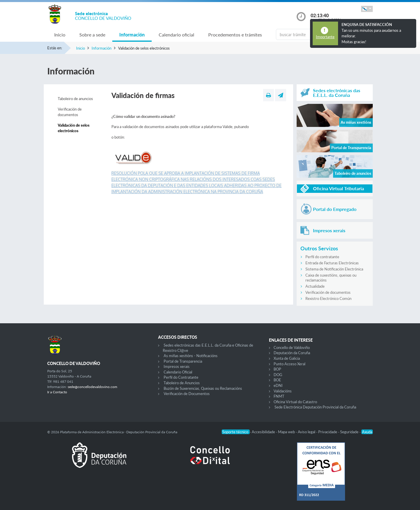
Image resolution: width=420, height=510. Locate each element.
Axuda (367, 432)
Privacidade (328, 432)
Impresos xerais (177, 366)
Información (132, 35)
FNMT (279, 396)
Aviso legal (307, 432)
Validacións (283, 391)
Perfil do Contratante (181, 377)
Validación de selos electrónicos (74, 128)
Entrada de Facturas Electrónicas (332, 263)
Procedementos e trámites (235, 35)
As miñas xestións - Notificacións (191, 356)
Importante (325, 37)
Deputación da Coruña (292, 353)
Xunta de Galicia (287, 358)
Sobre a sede (92, 35)
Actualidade (315, 286)
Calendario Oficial (178, 372)
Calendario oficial (176, 35)
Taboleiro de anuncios (75, 99)
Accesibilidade (264, 432)
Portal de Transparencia (183, 361)
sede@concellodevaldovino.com (92, 387)
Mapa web (287, 432)
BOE (277, 380)
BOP (277, 369)
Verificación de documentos (70, 112)
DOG (278, 375)
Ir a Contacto (57, 392)
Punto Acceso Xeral (289, 364)
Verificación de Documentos (187, 394)
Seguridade (350, 432)
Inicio (60, 35)
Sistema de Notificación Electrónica (334, 269)
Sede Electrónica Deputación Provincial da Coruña (315, 407)
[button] (367, 9)
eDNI (278, 385)
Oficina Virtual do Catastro (295, 402)
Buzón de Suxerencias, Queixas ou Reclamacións (203, 388)
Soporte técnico (236, 432)
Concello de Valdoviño (292, 347)
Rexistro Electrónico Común (328, 298)
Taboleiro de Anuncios (182, 383)
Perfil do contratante (322, 257)
